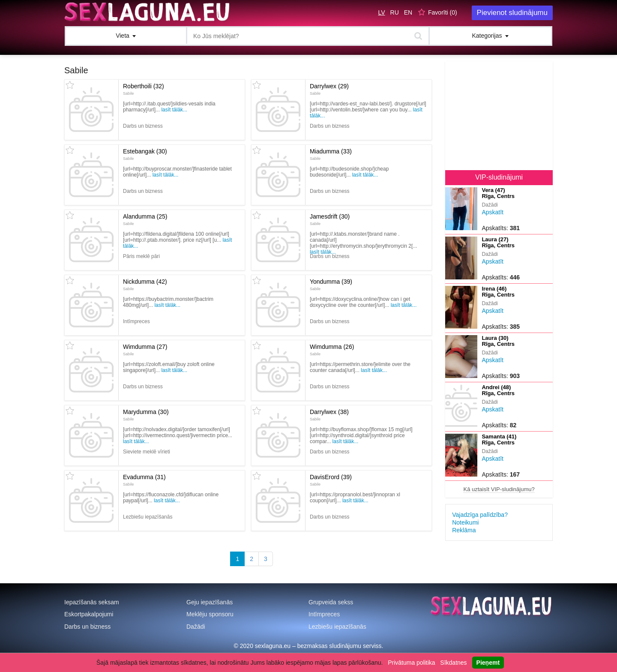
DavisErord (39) (331, 480)
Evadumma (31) (144, 480)
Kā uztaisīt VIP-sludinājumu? (499, 489)
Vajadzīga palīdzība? (480, 515)
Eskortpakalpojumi (89, 614)
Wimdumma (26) (332, 350)
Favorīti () (443, 12)
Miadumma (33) (331, 154)
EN (408, 12)
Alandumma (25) (145, 219)
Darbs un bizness (87, 627)
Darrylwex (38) (329, 415)
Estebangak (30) (145, 154)
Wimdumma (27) (145, 350)
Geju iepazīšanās (210, 602)
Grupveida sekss (331, 602)
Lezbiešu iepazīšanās (337, 627)
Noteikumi (465, 522)
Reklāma (464, 530)
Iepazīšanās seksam (92, 602)
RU (395, 12)
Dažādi (196, 627)
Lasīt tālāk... (174, 110)
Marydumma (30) (146, 415)
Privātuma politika (412, 663)
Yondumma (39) (331, 285)
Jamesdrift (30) (330, 219)
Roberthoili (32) (144, 89)
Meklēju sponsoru (210, 614)
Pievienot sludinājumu (512, 13)
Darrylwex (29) (329, 89)
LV (382, 12)
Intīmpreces (324, 614)
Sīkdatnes (453, 663)
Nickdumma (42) (145, 285)
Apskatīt (493, 212)
